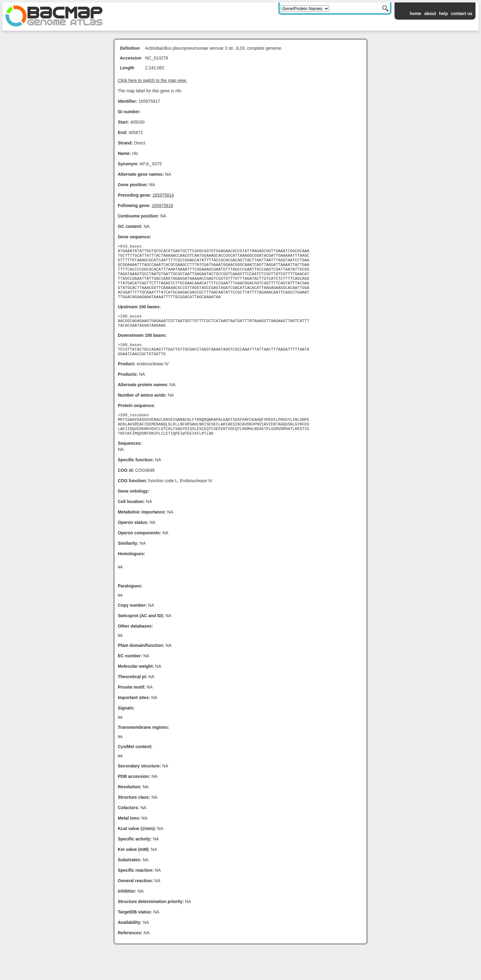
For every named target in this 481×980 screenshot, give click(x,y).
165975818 (162, 206)
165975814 (163, 195)
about (430, 13)
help (443, 13)
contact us (462, 13)
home (416, 13)
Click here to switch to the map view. (152, 80)
